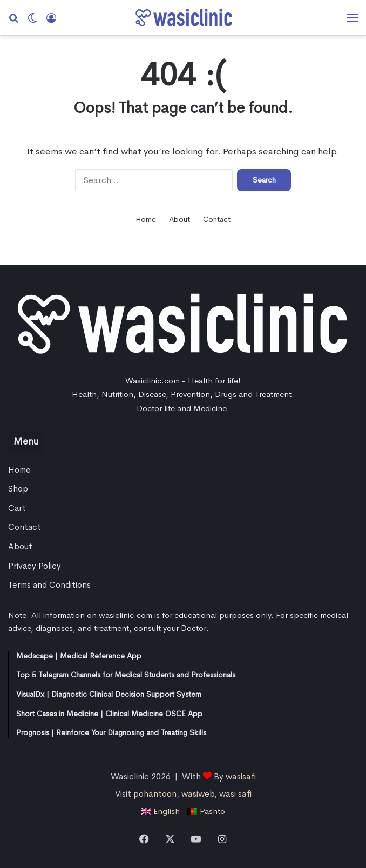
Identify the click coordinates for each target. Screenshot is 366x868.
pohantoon (155, 794)
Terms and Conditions (49, 585)
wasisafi (241, 776)
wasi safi (235, 794)
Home (146, 219)
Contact (217, 219)
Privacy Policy (35, 566)
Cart (17, 508)
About (179, 219)
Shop (18, 489)
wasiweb (198, 794)
